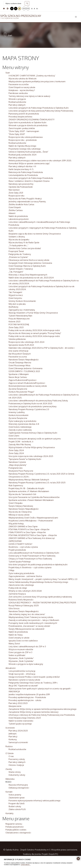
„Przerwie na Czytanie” (18, 257)
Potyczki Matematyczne (19, 319)
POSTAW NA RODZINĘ (19, 324)
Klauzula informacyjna (18, 785)
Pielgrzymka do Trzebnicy (20, 254)
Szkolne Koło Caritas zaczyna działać (25, 248)
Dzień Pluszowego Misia (19, 365)
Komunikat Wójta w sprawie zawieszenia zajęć (29, 163)
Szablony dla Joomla (32, 854)
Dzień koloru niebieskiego (20, 427)
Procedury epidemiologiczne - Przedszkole (27, 697)
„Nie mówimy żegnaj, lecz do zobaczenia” (27, 614)
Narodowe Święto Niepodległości (24, 360)
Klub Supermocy (16, 485)
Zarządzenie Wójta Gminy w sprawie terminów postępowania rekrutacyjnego (43, 709)
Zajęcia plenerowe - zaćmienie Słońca (25, 576)
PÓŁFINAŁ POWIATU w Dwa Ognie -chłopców (29, 529)
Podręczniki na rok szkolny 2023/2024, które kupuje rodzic (34, 330)
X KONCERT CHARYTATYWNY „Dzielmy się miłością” (32, 76)
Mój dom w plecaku (17, 304)
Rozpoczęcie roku (16, 196)
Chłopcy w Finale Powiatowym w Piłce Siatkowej (30, 559)
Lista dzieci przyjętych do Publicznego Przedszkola (31, 178)
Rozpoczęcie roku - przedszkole (23, 140)
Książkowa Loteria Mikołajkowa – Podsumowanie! (31, 521)
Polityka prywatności (15, 827)
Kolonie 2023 (14, 322)
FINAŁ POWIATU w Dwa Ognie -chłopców (27, 532)
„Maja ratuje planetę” (18, 465)
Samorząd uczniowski (18, 742)
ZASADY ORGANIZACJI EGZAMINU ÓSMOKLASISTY (32, 120)
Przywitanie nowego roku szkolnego (25, 149)
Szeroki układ (28, 9)
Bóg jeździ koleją (16, 524)
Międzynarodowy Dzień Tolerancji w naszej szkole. (31, 617)
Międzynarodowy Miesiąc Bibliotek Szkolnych (29, 480)
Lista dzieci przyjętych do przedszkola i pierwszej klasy (33, 406)
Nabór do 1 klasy (16, 635)
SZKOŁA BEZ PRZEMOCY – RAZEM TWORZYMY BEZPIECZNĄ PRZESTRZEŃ (42, 603)
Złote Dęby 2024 (16, 450)
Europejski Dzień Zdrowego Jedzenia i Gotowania (30, 263)
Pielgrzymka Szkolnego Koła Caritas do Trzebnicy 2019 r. (33, 683)
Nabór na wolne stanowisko (21, 721)
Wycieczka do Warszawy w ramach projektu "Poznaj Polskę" (35, 333)
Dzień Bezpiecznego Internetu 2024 (25, 718)
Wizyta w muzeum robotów (21, 649)
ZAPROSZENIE (15, 541)
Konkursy (13, 739)
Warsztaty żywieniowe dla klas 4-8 (24, 424)
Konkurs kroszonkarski (18, 415)
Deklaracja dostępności (19, 788)
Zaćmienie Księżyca (17, 594)
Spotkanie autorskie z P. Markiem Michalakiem (29, 491)
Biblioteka (10, 779)
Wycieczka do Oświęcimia (20, 512)
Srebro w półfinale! (17, 655)
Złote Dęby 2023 (16, 327)
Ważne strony (15, 772)
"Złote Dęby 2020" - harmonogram (24, 131)
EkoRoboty (13, 307)
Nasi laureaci (14, 190)
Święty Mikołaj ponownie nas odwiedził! (26, 629)
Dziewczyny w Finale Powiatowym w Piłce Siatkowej (32, 556)
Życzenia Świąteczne (18, 389)
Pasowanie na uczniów (19, 84)
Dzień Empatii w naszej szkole (22, 87)
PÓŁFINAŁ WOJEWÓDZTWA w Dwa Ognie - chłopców (33, 535)
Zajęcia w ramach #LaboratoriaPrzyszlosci (27, 383)
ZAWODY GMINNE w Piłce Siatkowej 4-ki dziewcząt (32, 538)
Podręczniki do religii (18, 588)
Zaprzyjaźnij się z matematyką (22, 310)
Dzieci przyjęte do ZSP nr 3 (20, 652)
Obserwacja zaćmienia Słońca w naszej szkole (29, 260)
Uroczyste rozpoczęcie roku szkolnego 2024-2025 (31, 456)
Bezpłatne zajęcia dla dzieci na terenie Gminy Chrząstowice (35, 234)
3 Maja (11, 570)
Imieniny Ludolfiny (17, 412)
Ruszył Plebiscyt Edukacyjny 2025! (24, 606)
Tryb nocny (7, 9)
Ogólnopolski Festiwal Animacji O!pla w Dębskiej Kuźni (33, 433)
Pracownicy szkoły (17, 759)
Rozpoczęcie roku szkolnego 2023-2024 (26, 342)
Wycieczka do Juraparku (19, 240)
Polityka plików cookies (16, 830)
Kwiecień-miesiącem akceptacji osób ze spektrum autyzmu (35, 439)
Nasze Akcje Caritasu (18, 377)
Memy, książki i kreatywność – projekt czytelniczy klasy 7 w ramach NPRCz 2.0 (43, 579)
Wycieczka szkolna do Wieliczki (23, 79)
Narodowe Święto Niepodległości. (24, 611)
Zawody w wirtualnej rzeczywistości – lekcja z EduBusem (34, 620)
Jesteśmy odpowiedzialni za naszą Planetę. (27, 202)
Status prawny (15, 795)
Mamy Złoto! (14, 644)
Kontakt (9, 792)
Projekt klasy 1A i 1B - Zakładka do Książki (26, 488)
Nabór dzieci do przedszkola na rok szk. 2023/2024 (31, 278)
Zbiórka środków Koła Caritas (21, 204)
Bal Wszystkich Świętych (20, 354)
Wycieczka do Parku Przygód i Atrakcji (25, 199)
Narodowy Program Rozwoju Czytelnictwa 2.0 (29, 409)
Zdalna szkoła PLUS (17, 809)
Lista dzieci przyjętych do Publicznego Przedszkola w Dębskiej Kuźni (39, 108)
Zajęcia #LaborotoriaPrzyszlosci (22, 380)
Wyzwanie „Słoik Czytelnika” (21, 658)
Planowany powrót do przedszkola (24, 114)
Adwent (12, 213)
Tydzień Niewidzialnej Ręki (20, 316)
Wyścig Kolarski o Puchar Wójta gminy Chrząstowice (32, 447)
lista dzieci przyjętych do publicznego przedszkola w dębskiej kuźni (38, 565)
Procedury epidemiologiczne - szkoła (25, 700)
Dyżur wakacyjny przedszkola (21, 573)
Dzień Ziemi (14, 436)
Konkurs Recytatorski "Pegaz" (21, 392)
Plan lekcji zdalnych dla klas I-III (22, 166)
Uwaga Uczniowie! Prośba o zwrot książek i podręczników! (34, 677)
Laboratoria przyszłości (19, 219)
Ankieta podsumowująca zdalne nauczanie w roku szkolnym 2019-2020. (40, 161)
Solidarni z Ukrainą (17, 237)
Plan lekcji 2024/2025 (18, 731)
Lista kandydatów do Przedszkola (23, 175)
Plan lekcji (13, 737)
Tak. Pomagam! (15, 292)
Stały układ (24, 9)
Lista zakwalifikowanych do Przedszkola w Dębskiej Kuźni (34, 553)
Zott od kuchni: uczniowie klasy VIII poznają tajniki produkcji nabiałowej (40, 597)
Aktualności (11, 668)
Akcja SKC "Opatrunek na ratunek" (23, 686)
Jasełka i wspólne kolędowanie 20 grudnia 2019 (29, 694)
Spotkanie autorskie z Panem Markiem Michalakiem (31, 500)
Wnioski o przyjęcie (17, 99)
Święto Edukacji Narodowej (21, 506)
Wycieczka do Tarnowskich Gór (22, 494)
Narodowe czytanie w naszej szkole (24, 680)
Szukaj (27, 3)
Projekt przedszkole (17, 550)
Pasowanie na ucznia (18, 357)
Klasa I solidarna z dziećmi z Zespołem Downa (29, 181)
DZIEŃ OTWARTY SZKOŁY (20, 544)
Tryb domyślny (4, 9)
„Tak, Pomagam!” (16, 272)
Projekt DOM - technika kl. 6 (21, 442)
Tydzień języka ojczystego (20, 724)
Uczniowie (10, 728)
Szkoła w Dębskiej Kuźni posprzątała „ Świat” (29, 152)
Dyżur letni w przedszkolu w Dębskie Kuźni (27, 122)
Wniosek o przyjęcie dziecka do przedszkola (28, 125)
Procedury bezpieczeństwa (20, 117)
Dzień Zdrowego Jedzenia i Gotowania (25, 368)
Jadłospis (13, 734)
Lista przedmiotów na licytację (22, 671)
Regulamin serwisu (14, 824)
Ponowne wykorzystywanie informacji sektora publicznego (35, 801)
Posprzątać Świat (16, 251)
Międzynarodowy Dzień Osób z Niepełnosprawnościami (33, 518)
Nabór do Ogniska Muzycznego (22, 146)
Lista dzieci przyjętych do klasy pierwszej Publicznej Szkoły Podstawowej (41, 111)
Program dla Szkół (17, 803)
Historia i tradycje (16, 765)
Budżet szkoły (15, 806)
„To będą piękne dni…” (18, 245)
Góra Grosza (14, 608)
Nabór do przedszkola (18, 216)
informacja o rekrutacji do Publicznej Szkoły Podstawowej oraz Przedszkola (42, 715)
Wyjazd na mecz (16, 295)
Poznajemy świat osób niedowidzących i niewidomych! (33, 623)
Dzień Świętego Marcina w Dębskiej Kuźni (27, 266)
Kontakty (9, 813)
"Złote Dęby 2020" (17, 134)
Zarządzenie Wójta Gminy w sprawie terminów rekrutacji (33, 712)
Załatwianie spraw (17, 798)
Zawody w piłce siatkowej (20, 430)
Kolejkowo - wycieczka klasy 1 (22, 90)
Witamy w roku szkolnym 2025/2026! (25, 591)
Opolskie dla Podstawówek (21, 187)
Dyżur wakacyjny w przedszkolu (22, 421)
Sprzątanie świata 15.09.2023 (21, 345)
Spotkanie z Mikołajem (19, 374)
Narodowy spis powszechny (21, 184)
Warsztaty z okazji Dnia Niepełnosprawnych (28, 275)
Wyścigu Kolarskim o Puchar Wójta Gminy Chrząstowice (33, 313)
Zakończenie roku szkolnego (21, 585)
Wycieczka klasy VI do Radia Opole (24, 242)
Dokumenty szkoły (17, 775)
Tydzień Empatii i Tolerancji (21, 269)
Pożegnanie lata (15, 468)
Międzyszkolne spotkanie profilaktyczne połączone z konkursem (37, 81)
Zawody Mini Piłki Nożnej (20, 444)
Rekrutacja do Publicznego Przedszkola (26, 172)
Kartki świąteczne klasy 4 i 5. (21, 169)
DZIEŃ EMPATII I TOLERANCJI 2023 (24, 371)
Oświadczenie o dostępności (18, 833)
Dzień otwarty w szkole (19, 638)
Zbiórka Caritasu (16, 210)
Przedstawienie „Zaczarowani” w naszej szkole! (29, 626)
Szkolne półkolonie (17, 339)
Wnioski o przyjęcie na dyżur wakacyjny (26, 664)
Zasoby (9, 769)
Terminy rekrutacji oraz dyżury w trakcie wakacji (29, 96)
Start (8, 73)
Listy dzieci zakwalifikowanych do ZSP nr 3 (27, 646)
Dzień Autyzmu (15, 298)
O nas (11, 756)
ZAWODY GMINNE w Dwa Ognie (23, 526)
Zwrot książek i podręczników (22, 128)
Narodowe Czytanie (17, 462)
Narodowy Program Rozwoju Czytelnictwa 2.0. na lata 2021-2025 (37, 483)
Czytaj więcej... (26, 865)
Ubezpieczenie (15, 706)
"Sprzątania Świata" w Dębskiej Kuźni (25, 459)
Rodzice (9, 746)
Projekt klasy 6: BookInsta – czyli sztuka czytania (30, 567)
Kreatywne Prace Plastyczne (21, 471)
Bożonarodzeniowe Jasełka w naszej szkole (28, 386)
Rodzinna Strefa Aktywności (21, 600)
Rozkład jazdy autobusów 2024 (22, 155)
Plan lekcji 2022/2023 (18, 703)
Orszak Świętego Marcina (20, 363)
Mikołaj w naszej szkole (19, 515)
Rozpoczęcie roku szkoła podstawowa (26, 137)
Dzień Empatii (15, 207)
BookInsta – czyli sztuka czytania (23, 547)
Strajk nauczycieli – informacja (22, 674)
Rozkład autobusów (17, 102)
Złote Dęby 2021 (16, 193)
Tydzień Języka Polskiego (20, 562)
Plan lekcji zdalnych (17, 105)
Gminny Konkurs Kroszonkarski (22, 301)
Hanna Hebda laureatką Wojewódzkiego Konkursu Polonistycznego (38, 582)
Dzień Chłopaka (15, 503)
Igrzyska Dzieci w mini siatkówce (23, 641)
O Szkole (10, 753)
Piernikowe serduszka (18, 93)
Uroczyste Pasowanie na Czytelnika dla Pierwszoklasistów (35, 497)
